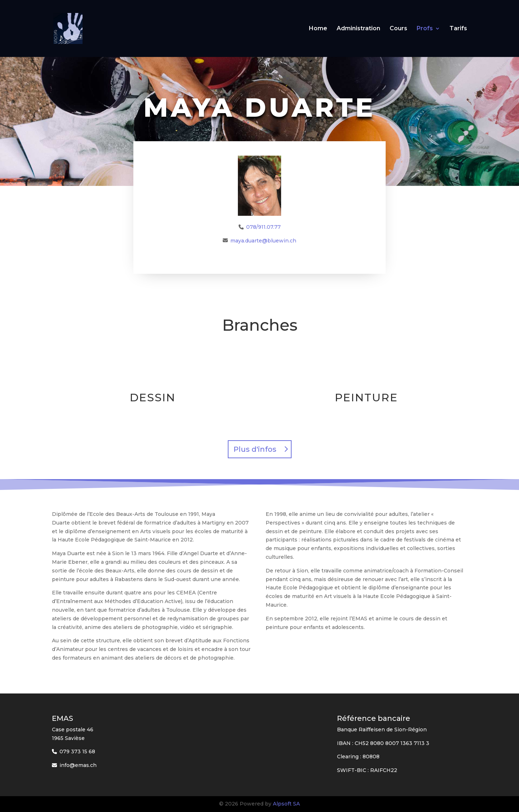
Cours (398, 29)
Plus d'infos (255, 449)
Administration (358, 29)
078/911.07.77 (263, 227)
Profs (425, 29)
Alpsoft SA (286, 804)
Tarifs (458, 29)
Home (318, 29)
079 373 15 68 (77, 751)
